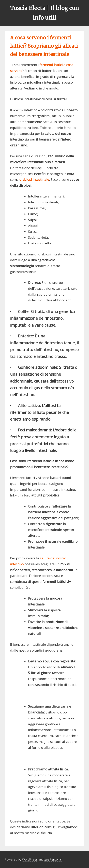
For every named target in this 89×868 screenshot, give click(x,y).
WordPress (30, 859)
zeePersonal (53, 859)
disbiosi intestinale (34, 179)
